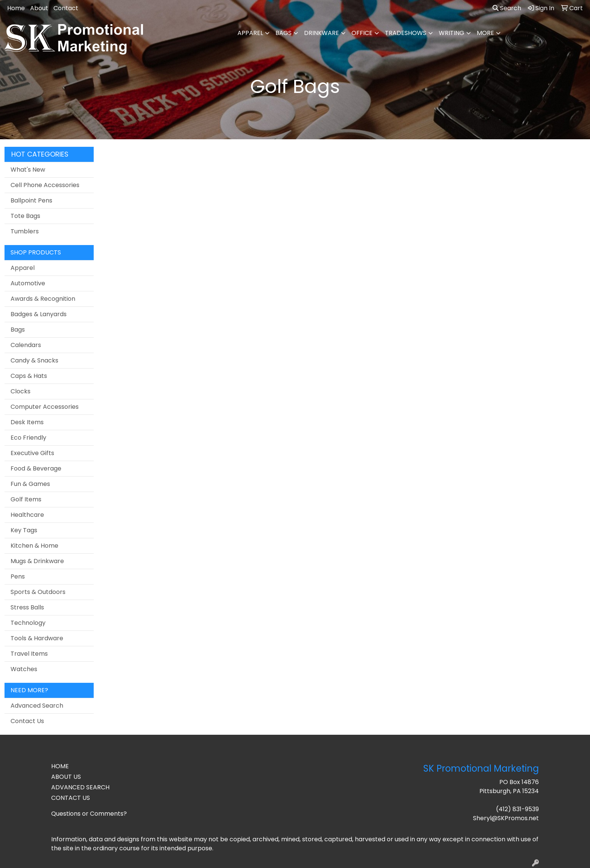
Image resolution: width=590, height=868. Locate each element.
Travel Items (29, 654)
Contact (66, 8)
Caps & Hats (29, 376)
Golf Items (26, 499)
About (39, 8)
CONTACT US (71, 798)
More (485, 33)
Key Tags (24, 530)
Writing (452, 33)
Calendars (26, 345)
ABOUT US (66, 777)
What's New (28, 170)
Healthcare (27, 515)
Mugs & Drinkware (37, 561)
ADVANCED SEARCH (80, 787)
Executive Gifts (32, 453)
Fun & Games (30, 484)
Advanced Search (37, 706)
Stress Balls (27, 607)
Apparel (250, 33)
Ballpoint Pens (31, 200)
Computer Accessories (45, 407)
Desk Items (27, 422)
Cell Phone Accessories (45, 185)
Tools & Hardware (37, 638)
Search (507, 8)
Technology (28, 623)
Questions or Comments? (89, 814)
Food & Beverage (36, 468)
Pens (18, 576)
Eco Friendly (28, 438)
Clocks (21, 391)
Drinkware (322, 33)
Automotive (28, 283)
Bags (284, 33)
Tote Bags (25, 216)
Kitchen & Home (34, 546)
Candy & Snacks (34, 360)
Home (16, 8)
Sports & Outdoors (38, 592)
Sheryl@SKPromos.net (506, 818)
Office (362, 33)
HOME (60, 766)
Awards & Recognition (43, 299)
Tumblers (25, 231)
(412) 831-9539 (517, 809)
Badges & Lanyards (39, 314)
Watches (24, 669)
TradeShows (406, 33)
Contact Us (27, 721)
